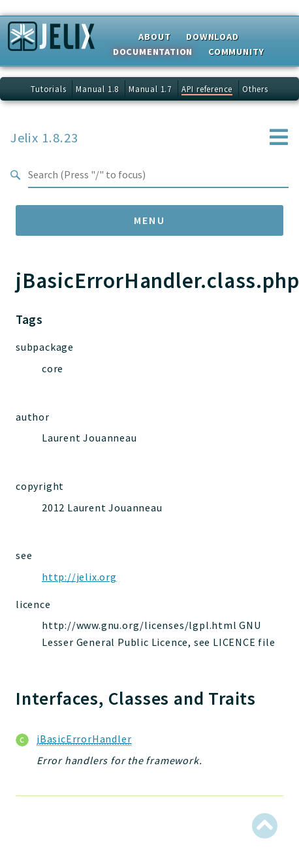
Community (236, 52)
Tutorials (48, 89)
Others (255, 89)
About (154, 37)
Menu (150, 220)
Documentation (153, 52)
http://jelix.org (79, 577)
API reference (207, 89)
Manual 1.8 (97, 89)
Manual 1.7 (150, 89)
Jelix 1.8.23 (44, 138)
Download (212, 37)
